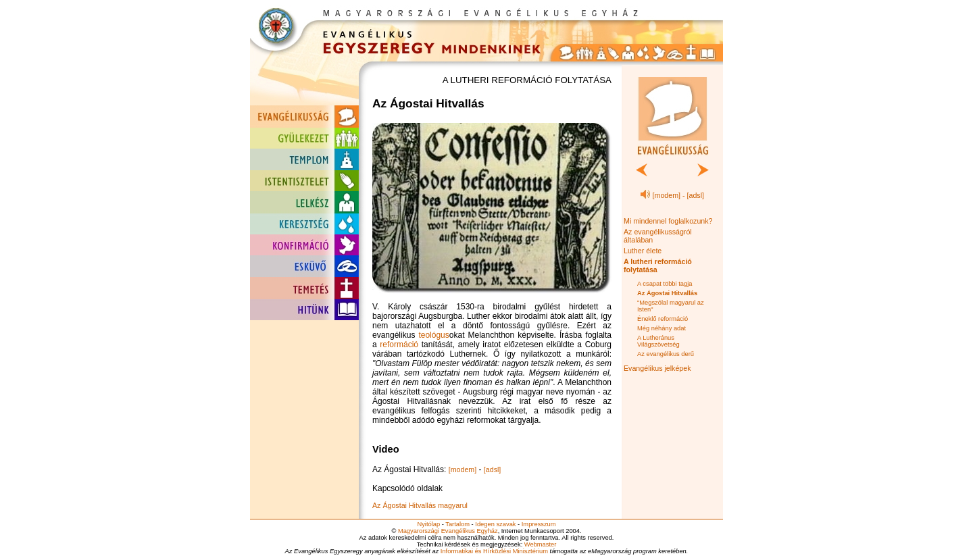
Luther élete (643, 251)
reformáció (399, 345)
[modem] (463, 469)
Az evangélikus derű (666, 354)
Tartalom (457, 524)
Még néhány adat (662, 328)
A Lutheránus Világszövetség (658, 341)
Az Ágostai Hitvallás (667, 293)
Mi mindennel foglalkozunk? (668, 221)
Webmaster (541, 544)
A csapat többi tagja (665, 284)
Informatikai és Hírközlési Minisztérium (494, 551)
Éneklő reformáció (663, 319)
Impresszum (539, 524)
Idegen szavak (495, 524)
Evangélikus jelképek (657, 368)
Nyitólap (428, 524)
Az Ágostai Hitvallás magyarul (420, 505)
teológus (433, 335)
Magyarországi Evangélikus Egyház (448, 531)
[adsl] (492, 469)
